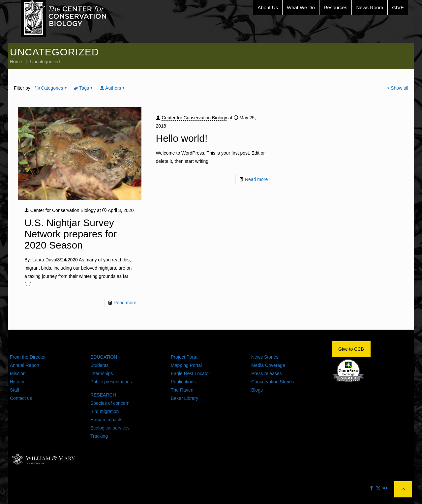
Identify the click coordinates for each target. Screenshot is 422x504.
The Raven (182, 390)
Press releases (267, 373)
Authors (113, 88)
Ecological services (110, 428)
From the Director (28, 357)
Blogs (257, 390)
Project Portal (185, 357)
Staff (15, 390)
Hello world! (182, 138)
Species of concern (110, 403)
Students (99, 365)
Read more (125, 303)
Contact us (21, 398)
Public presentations (111, 382)
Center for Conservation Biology (63, 210)
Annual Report (25, 365)
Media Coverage (268, 365)
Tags (84, 88)
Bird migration (105, 411)
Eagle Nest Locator (190, 373)
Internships (102, 373)
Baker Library (184, 398)
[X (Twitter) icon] (378, 488)
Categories (52, 88)
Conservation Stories (273, 382)
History (17, 382)
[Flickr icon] (385, 488)
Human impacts (106, 420)
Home (16, 62)
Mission (18, 373)
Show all (397, 88)
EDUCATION (104, 357)
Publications (183, 382)
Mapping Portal (186, 365)
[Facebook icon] (371, 488)
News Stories (265, 357)
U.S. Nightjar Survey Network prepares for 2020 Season (71, 234)
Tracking (99, 436)
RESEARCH (103, 395)
